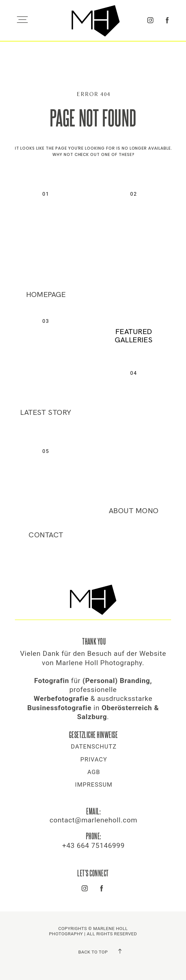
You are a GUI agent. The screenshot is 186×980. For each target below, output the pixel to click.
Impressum (94, 785)
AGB (94, 772)
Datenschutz (94, 747)
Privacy (94, 759)
